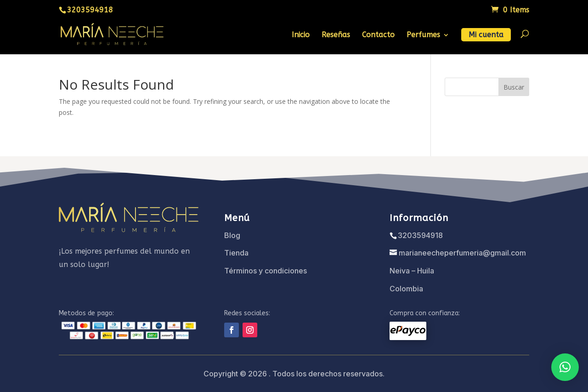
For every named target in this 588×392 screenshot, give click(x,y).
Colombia (406, 289)
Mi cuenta (486, 35)
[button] (565, 367)
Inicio (301, 35)
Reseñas (336, 35)
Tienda (236, 253)
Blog (232, 235)
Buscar (514, 87)
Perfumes (423, 35)
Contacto (378, 35)
